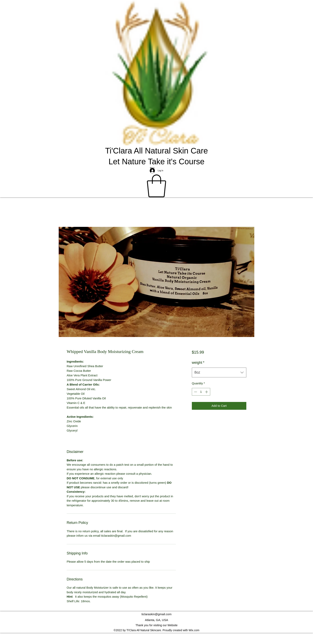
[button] (156, 186)
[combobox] (219, 373)
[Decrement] (195, 392)
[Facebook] (156, 625)
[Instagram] (156, 629)
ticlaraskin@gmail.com (156, 614)
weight (198, 363)
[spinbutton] (201, 392)
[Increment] (207, 392)
